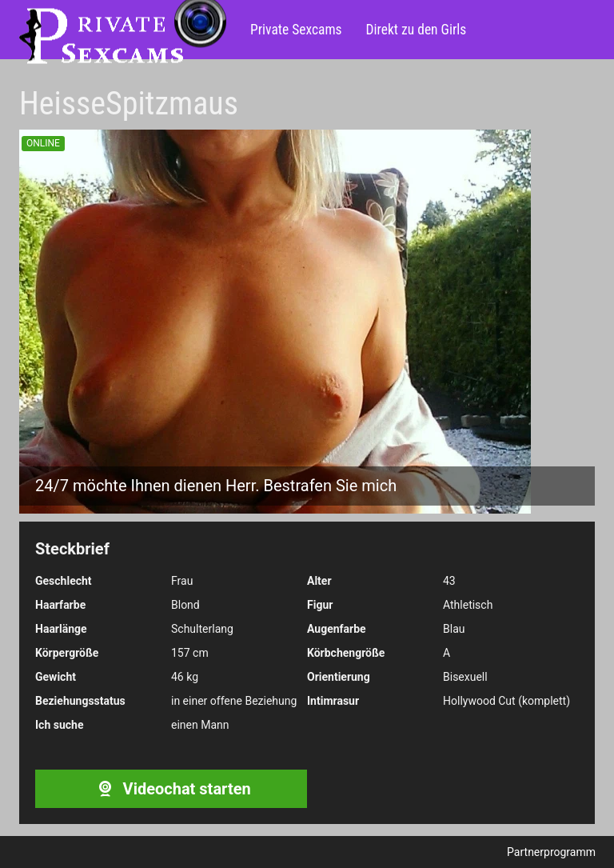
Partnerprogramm (551, 852)
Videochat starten (171, 789)
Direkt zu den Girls (417, 30)
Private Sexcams (296, 30)
